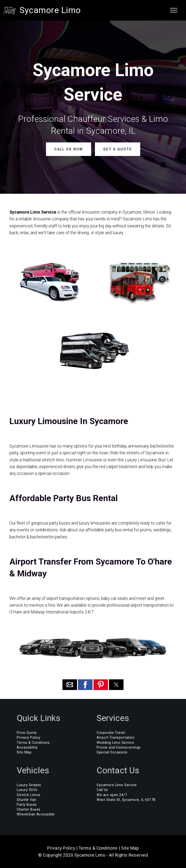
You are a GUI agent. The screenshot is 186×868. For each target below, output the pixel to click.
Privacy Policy (28, 738)
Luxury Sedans (29, 785)
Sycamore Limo (50, 10)
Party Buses (27, 805)
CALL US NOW (68, 149)
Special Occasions (112, 752)
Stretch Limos (29, 795)
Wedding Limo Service (115, 742)
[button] (70, 685)
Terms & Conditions (33, 742)
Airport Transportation (116, 738)
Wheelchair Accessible (36, 814)
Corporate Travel (111, 733)
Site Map (24, 752)
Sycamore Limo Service (117, 785)
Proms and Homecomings (119, 747)
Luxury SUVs (27, 790)
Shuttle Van (27, 800)
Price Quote (27, 733)
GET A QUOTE (117, 149)
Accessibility (27, 747)
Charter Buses (29, 810)
